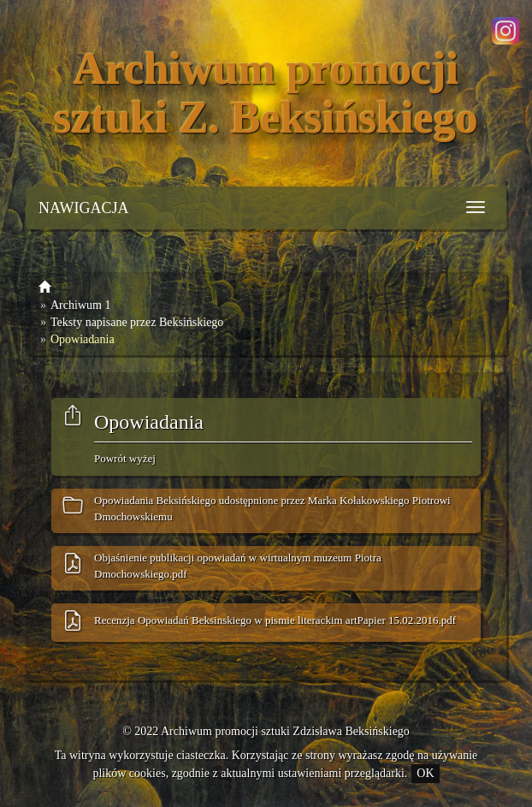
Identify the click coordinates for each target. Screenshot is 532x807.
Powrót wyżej (125, 458)
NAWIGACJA (84, 208)
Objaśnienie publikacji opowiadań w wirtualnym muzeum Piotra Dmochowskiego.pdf (238, 566)
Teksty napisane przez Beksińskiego (137, 322)
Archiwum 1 (80, 305)
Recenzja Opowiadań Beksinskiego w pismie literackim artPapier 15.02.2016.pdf (275, 620)
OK (425, 773)
